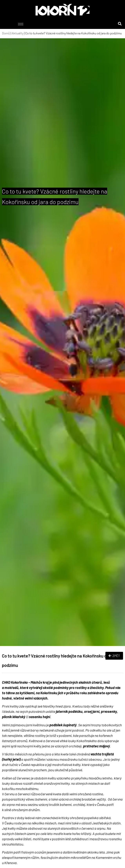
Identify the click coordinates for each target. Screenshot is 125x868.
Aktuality (18, 33)
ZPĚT (114, 656)
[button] (120, 24)
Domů (6, 33)
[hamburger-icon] (21, 24)
